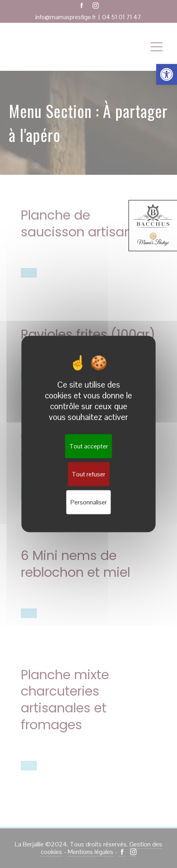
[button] (167, 74)
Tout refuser (88, 474)
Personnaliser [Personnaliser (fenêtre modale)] (89, 502)
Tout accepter (89, 446)
